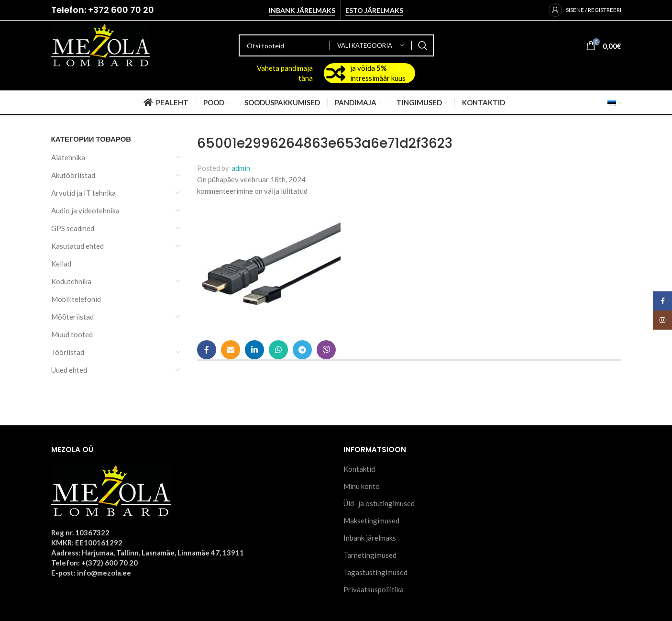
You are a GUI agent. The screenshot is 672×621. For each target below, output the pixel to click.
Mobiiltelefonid (76, 299)
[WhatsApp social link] (278, 350)
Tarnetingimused (370, 555)
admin (241, 168)
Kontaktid (359, 469)
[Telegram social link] (302, 350)
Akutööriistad (73, 175)
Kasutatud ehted (77, 246)
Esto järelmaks (374, 11)
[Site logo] (101, 44)
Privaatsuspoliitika (374, 589)
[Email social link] (231, 350)
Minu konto (362, 486)
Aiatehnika (68, 157)
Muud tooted (72, 334)
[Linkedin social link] (254, 350)
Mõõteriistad (72, 317)
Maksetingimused (371, 521)
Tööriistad (68, 352)
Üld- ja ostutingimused (379, 503)
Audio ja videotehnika (85, 211)
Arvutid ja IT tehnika (83, 193)
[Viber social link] (326, 350)
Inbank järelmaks (302, 11)
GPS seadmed (73, 228)
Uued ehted (69, 370)
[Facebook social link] (207, 350)
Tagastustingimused (375, 572)
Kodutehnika (71, 281)
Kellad (61, 264)
